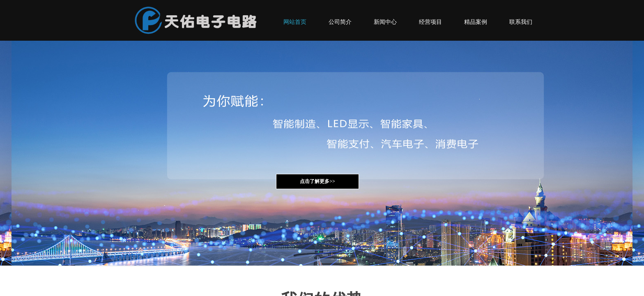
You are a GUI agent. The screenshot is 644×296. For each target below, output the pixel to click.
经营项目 (430, 22)
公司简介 (340, 22)
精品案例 (476, 22)
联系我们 (521, 22)
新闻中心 (385, 22)
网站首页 (295, 22)
